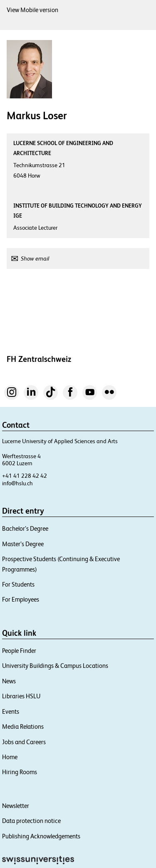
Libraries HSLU (21, 696)
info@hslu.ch (17, 483)
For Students (18, 584)
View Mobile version (32, 10)
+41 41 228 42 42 (25, 476)
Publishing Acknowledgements (41, 836)
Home (10, 757)
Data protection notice (31, 821)
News (9, 681)
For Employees (21, 599)
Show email (35, 258)
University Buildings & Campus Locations (55, 666)
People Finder (19, 651)
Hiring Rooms (20, 772)
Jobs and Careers (24, 742)
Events (11, 711)
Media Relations (23, 726)
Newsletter (16, 806)
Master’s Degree (23, 544)
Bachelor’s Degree (25, 528)
